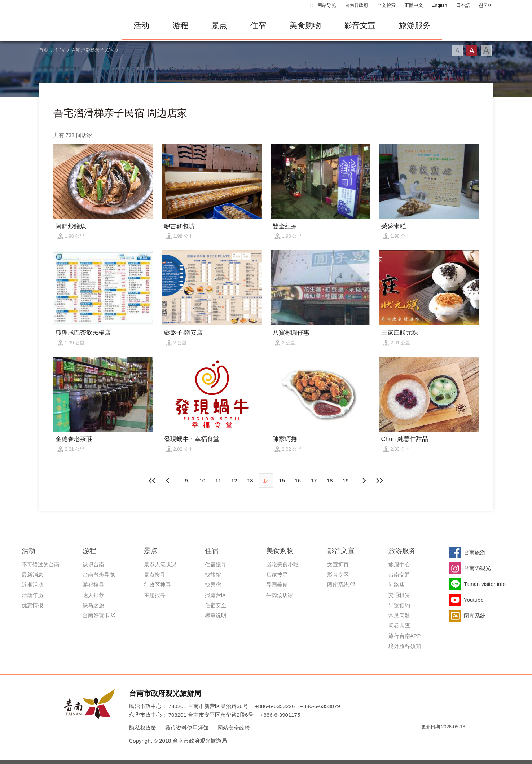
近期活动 (32, 585)
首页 (44, 50)
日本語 (463, 5)
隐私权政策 (143, 728)
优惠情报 (32, 605)
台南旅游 (475, 552)
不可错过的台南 (41, 564)
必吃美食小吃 (282, 564)
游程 (180, 25)
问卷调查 (399, 625)
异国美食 (277, 585)
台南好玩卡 (96, 615)
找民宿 (213, 585)
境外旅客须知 (405, 646)
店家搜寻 (277, 575)
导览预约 (399, 605)
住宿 (258, 25)
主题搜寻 (155, 595)
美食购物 (305, 25)
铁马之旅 (93, 605)
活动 (141, 25)
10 (202, 480)
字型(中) (472, 50)
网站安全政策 (234, 728)
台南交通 (399, 575)
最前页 (152, 481)
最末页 (380, 481)
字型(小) (457, 50)
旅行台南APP (405, 636)
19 (346, 480)
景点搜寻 (155, 575)
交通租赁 (399, 595)
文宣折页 (338, 564)
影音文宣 (360, 25)
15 (282, 480)
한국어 (486, 5)
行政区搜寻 (157, 585)
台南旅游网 (75, 26)
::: (311, 5)
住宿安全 (216, 605)
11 (218, 480)
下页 (168, 481)
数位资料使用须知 (187, 728)
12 (234, 480)
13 (250, 480)
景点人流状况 (160, 564)
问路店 (397, 585)
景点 (219, 25)
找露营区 (216, 595)
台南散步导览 (99, 575)
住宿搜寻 (216, 564)
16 (298, 480)
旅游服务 (415, 25)
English (439, 5)
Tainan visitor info (485, 584)
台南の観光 (477, 568)
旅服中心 (399, 564)
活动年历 (32, 595)
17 (314, 480)
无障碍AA (452, 740)
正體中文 (414, 5)
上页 (364, 481)
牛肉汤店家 (280, 595)
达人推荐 (93, 595)
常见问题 (399, 615)
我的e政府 (427, 740)
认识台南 (93, 564)
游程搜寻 (93, 585)
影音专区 (338, 575)
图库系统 (338, 585)
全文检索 (386, 5)
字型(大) (486, 50)
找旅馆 (213, 575)
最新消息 (32, 575)
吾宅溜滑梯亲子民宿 (93, 50)
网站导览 (327, 5)
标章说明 (216, 615)
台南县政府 (357, 5)
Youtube (474, 600)
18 (330, 480)
